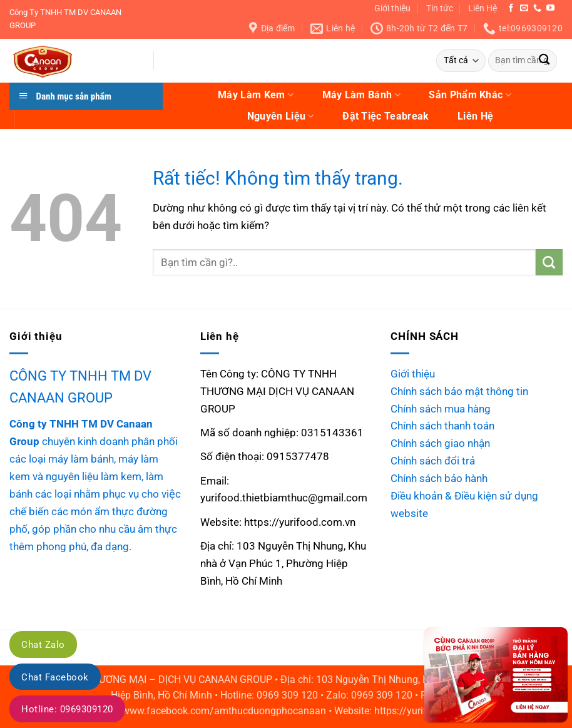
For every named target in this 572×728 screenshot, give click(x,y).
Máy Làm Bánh (361, 95)
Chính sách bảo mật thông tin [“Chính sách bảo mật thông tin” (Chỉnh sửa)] (459, 391)
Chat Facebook (55, 677)
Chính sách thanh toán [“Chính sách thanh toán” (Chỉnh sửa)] (442, 426)
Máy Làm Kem (256, 95)
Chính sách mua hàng (441, 409)
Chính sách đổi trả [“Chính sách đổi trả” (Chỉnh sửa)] (433, 461)
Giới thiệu (392, 8)
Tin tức (440, 8)
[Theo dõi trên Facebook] (511, 8)
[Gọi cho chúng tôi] (537, 8)
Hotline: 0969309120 (67, 709)
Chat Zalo (43, 645)
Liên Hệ (483, 8)
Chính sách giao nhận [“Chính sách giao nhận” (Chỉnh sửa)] (440, 443)
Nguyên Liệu (281, 116)
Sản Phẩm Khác (470, 95)
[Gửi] (544, 61)
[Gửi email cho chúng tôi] (524, 8)
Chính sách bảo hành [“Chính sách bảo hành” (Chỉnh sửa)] (439, 478)
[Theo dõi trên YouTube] (550, 8)
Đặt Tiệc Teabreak (386, 116)
